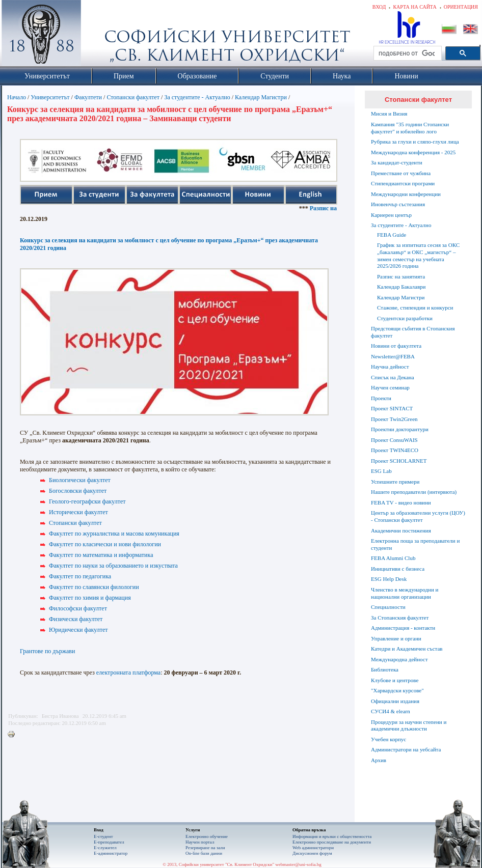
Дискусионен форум (312, 853)
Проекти (381, 398)
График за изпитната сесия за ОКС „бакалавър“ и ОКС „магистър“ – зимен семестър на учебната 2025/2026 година (418, 255)
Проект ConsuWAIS (394, 440)
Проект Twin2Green (394, 419)
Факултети (88, 97)
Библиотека (385, 669)
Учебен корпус (389, 739)
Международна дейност (399, 659)
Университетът (50, 97)
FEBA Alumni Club (393, 558)
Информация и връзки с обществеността (332, 836)
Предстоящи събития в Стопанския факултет (413, 332)
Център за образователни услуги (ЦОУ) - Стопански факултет (418, 516)
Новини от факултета (396, 346)
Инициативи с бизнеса (398, 569)
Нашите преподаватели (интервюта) (414, 492)
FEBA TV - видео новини (401, 502)
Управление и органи (396, 638)
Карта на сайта (414, 7)
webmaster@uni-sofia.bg (298, 864)
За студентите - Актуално (197, 97)
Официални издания (395, 701)
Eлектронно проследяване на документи (332, 842)
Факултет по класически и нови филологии (105, 544)
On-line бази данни (204, 853)
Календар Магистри (261, 97)
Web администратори (313, 848)
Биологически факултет (80, 480)
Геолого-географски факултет (87, 501)
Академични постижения (401, 530)
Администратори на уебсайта (406, 749)
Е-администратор (111, 853)
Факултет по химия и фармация (90, 598)
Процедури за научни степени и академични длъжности (409, 725)
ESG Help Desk (389, 579)
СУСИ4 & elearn (391, 711)
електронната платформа (128, 673)
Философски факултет (78, 608)
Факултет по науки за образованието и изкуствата (113, 566)
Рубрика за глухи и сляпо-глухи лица (415, 142)
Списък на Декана (393, 377)
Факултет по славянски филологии (94, 587)
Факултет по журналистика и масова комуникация (114, 534)
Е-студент (103, 836)
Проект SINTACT (392, 408)
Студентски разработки (405, 318)
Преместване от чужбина (401, 173)
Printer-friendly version (14, 735)
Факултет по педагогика (80, 576)
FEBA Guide (392, 235)
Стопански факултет (133, 97)
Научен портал (200, 842)
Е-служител (105, 848)
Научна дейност (390, 367)
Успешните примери (395, 482)
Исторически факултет (78, 512)
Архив (379, 760)
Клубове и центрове (395, 680)
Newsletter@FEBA (393, 356)
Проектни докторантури (400, 429)
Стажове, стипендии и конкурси (415, 307)
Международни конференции (406, 194)
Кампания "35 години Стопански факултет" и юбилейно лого (410, 128)
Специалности (388, 607)
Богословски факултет (78, 491)
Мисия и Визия (389, 114)
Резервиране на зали (205, 848)
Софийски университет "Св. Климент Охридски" (99, 36)
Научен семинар (390, 387)
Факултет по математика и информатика (101, 555)
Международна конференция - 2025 (413, 152)
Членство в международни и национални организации (405, 593)
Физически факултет (76, 619)
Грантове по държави (47, 651)
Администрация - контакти (403, 628)
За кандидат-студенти (397, 162)
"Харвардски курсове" (397, 690)
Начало (17, 97)
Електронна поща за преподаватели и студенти (415, 544)
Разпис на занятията (401, 276)
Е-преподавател (109, 842)
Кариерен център (391, 215)
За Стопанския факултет (400, 618)
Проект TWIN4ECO (395, 450)
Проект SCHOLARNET (399, 461)
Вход (379, 7)
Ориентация (461, 7)
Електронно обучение (207, 836)
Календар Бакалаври (401, 287)
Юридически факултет (78, 630)
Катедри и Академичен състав (407, 649)
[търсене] (407, 53)
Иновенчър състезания (398, 204)
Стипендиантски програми (403, 183)
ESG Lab (381, 471)
